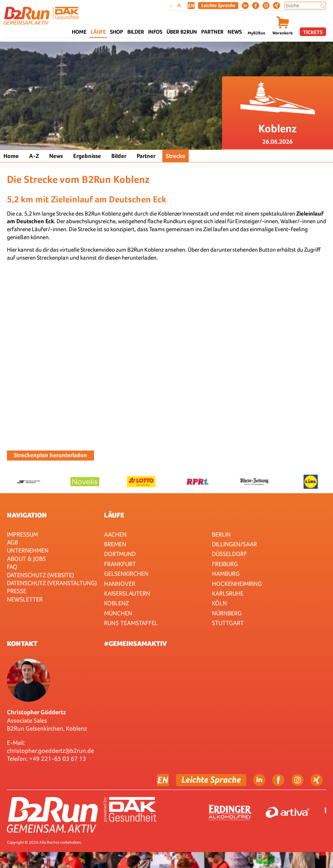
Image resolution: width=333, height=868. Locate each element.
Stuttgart (228, 623)
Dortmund (120, 554)
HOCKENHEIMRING (237, 584)
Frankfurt (120, 564)
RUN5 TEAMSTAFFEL (131, 623)
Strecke (176, 156)
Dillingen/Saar (234, 544)
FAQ (12, 567)
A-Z (34, 156)
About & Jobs (26, 559)
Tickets (313, 32)
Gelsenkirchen (126, 574)
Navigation (27, 515)
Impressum (23, 534)
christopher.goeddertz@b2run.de (50, 751)
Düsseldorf (229, 554)
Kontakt (22, 643)
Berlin (221, 534)
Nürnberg (227, 613)
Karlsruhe (228, 593)
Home (79, 32)
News (235, 32)
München (118, 613)
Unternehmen (28, 550)
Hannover (120, 584)
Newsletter (25, 599)
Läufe (114, 515)
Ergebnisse (87, 156)
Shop (117, 32)
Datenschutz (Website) (40, 575)
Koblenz (116, 603)
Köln (219, 603)
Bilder (136, 32)
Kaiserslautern (127, 593)
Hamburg (226, 574)
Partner (146, 156)
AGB (12, 542)
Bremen (115, 544)
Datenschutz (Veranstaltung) (52, 583)
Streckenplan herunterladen (50, 455)
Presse (17, 591)
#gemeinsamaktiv (135, 643)
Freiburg (225, 564)
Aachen (115, 534)
